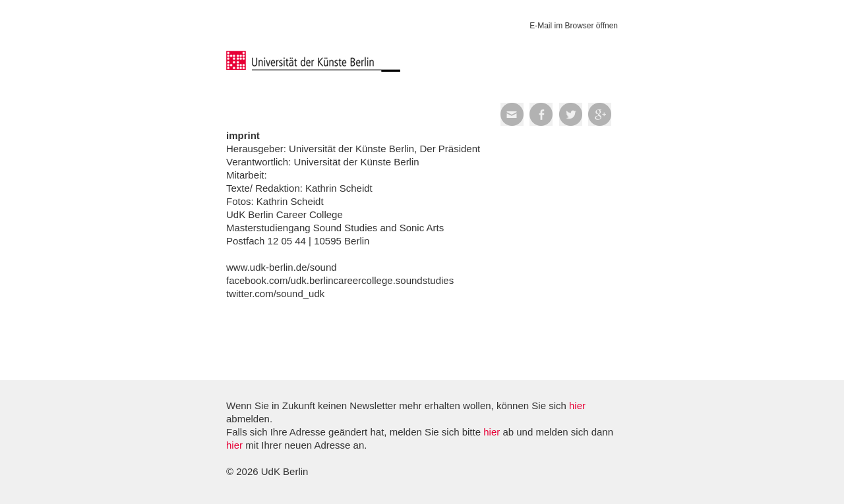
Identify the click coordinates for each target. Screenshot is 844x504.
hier (577, 406)
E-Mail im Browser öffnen (574, 26)
